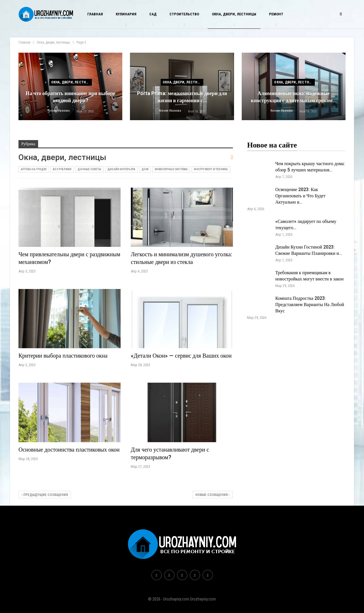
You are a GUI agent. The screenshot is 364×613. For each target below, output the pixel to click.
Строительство (184, 14)
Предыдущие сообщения (45, 495)
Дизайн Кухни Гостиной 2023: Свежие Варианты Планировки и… (309, 250)
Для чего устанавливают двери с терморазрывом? (170, 454)
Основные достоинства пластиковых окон (69, 450)
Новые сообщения (213, 495)
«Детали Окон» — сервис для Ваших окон (181, 356)
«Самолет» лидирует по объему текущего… (306, 225)
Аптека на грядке (34, 169)
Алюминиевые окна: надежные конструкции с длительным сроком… (294, 97)
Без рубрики (62, 169)
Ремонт (276, 14)
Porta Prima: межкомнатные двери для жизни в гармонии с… (182, 97)
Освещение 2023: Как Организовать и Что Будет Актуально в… (300, 196)
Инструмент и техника (211, 169)
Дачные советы (89, 169)
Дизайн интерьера (121, 169)
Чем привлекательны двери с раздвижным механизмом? (69, 258)
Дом (145, 169)
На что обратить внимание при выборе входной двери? (71, 97)
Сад (153, 14)
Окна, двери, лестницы (234, 14)
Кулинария (126, 14)
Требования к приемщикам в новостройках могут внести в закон (309, 276)
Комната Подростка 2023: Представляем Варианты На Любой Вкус (310, 305)
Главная (95, 14)
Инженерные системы (171, 169)
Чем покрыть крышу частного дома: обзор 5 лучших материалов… (310, 167)
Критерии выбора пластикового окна (63, 356)
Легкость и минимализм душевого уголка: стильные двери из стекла (181, 258)
